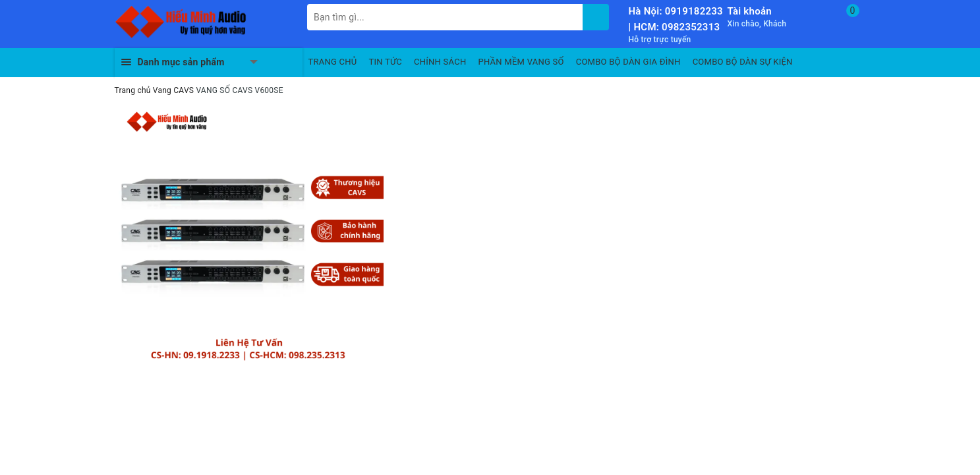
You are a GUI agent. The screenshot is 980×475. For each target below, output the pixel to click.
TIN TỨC (386, 62)
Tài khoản (750, 11)
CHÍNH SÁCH (440, 62)
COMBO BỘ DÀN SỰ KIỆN (743, 62)
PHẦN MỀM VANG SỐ (521, 62)
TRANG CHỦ (333, 62)
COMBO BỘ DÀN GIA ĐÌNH (628, 62)
